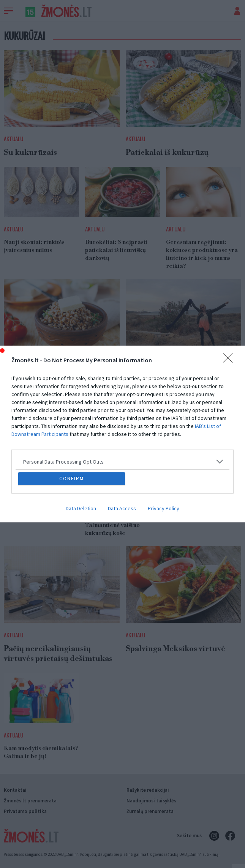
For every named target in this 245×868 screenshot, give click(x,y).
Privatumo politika (25, 811)
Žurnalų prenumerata (150, 811)
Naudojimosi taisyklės (151, 801)
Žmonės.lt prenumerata (30, 801)
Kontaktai (15, 790)
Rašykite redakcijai (148, 790)
